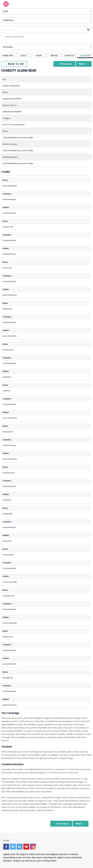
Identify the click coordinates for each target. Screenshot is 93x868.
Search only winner (15, 37)
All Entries (85, 56)
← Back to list (14, 64)
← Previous (64, 64)
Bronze (54, 56)
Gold (23, 56)
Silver (39, 56)
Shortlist (70, 56)
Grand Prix (8, 56)
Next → (83, 64)
